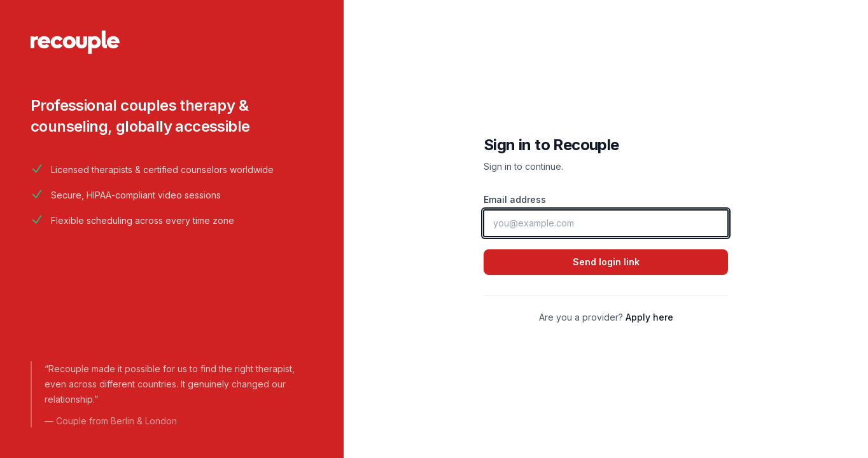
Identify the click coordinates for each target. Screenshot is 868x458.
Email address (515, 199)
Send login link (606, 262)
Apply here (649, 317)
